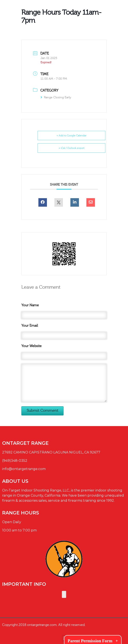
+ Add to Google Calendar (71, 136)
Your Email (30, 326)
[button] (64, 594)
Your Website (31, 346)
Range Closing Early (56, 97)
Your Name (30, 305)
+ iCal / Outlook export (72, 148)
